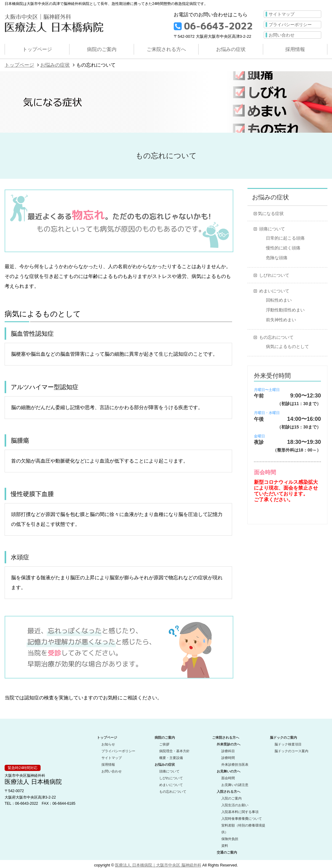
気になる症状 (271, 213)
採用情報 (295, 49)
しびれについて (274, 275)
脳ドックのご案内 (283, 736)
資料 (225, 844)
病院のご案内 (102, 49)
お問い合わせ (282, 35)
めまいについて (274, 291)
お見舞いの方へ (229, 769)
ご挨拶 (164, 742)
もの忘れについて (276, 337)
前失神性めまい (281, 320)
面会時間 (228, 776)
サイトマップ (282, 14)
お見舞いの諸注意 (235, 783)
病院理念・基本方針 (174, 749)
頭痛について (272, 229)
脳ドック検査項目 (288, 742)
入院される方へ (229, 790)
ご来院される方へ (166, 49)
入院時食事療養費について (242, 817)
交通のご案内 (227, 850)
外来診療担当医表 (235, 763)
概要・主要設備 (171, 756)
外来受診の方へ (229, 742)
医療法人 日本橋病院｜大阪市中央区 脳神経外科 (158, 863)
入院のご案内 (231, 796)
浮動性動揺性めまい (285, 310)
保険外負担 (230, 837)
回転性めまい (279, 300)
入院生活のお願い (235, 803)
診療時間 (228, 756)
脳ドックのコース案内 (291, 749)
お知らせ (108, 742)
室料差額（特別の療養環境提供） (243, 827)
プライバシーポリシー (290, 25)
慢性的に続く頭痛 (283, 248)
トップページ (37, 49)
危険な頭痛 (277, 258)
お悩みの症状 (231, 49)
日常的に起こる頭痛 (285, 238)
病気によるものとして (287, 346)
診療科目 (228, 749)
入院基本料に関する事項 (240, 810)
